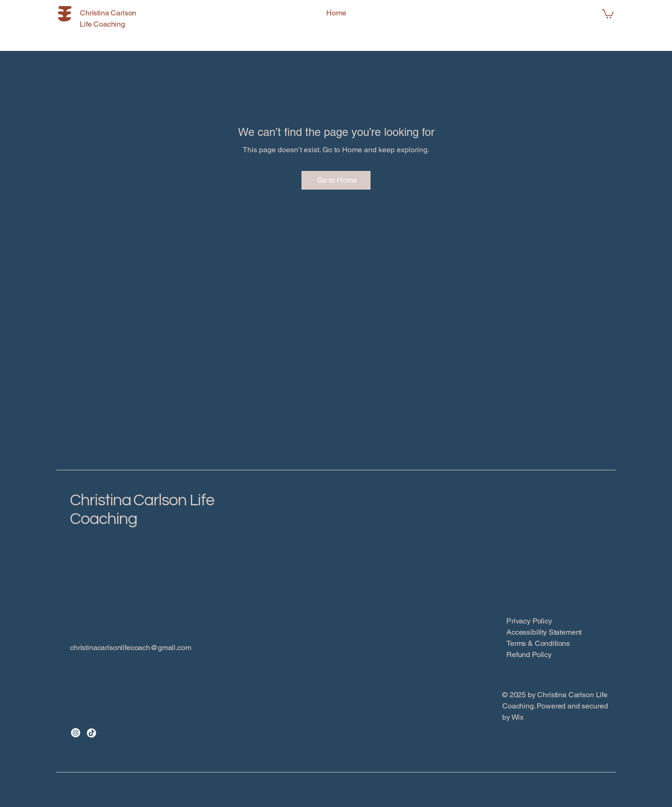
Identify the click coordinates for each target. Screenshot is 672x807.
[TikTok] (91, 733)
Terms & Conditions (538, 643)
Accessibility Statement (544, 632)
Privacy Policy (529, 621)
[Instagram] (76, 733)
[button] (608, 13)
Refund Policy (529, 655)
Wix (518, 717)
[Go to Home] (336, 180)
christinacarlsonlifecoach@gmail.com (130, 648)
